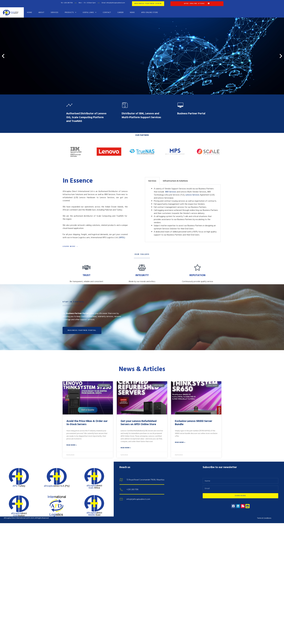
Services (55, 12)
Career (120, 12)
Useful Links (90, 12)
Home (30, 12)
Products (71, 12)
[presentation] (3, 56)
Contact (107, 12)
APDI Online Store (150, 12)
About (41, 12)
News (132, 12)
